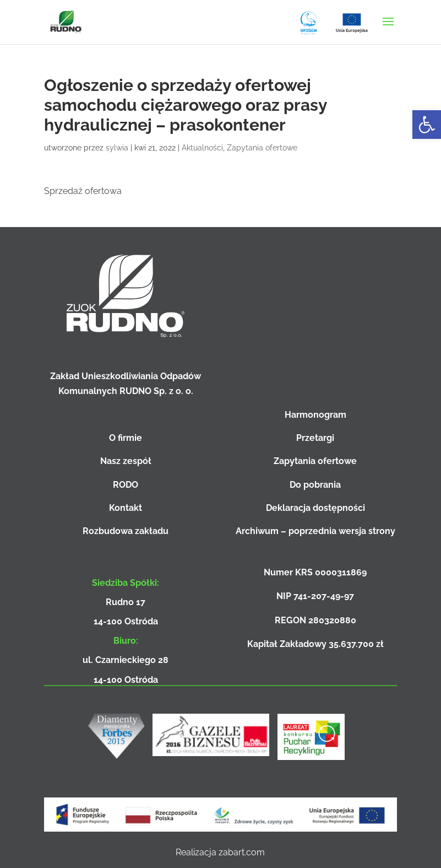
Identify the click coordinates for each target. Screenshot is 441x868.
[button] (427, 125)
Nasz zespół (126, 461)
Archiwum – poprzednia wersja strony (315, 531)
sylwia (117, 148)
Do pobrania (315, 485)
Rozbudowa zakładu (126, 531)
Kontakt (126, 508)
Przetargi (315, 438)
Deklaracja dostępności (315, 508)
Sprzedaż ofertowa (83, 191)
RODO (126, 485)
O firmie (126, 438)
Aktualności (202, 148)
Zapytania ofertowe (262, 148)
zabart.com (242, 852)
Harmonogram (315, 415)
